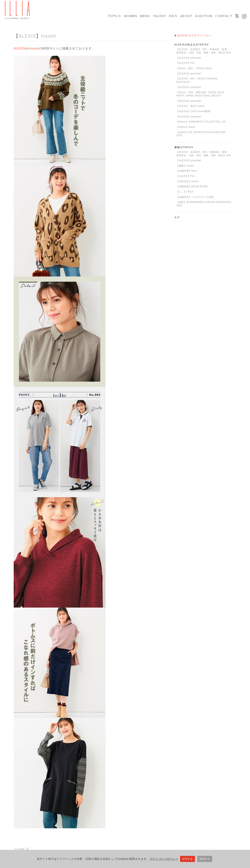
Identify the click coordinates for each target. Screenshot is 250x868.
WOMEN (130, 16)
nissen (34, 48)
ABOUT (186, 16)
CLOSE (22, 849)
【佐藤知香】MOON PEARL (192, 186)
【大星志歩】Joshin (188, 181)
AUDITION (204, 16)
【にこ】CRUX (185, 192)
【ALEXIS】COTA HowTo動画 (193, 111)
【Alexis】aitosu (186, 127)
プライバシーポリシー (164, 860)
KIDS (173, 16)
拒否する (205, 860)
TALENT (159, 16)
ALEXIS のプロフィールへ (194, 35)
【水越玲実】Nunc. (187, 171)
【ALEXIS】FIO (185, 63)
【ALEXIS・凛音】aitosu (191, 106)
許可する (187, 860)
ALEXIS (20, 48)
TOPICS (114, 16)
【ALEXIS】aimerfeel (189, 58)
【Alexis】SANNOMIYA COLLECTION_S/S (201, 122)
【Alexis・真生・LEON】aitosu (194, 68)
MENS (145, 16)
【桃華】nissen (185, 166)
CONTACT (224, 16)
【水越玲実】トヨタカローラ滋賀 (195, 197)
